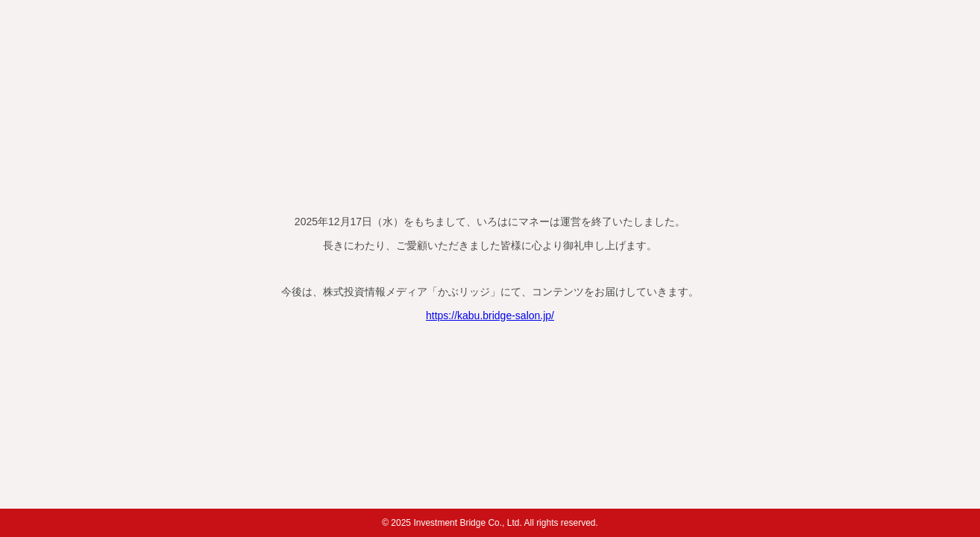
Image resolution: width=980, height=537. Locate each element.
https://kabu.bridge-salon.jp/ (490, 315)
